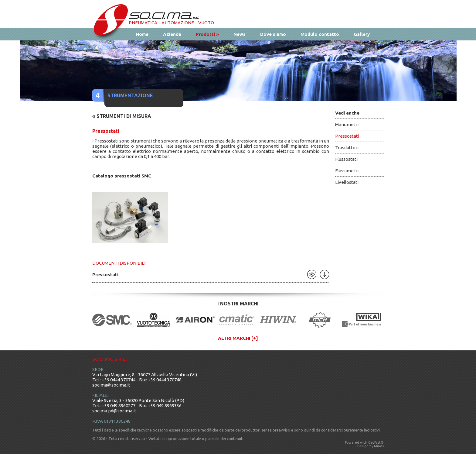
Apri (312, 274)
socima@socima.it (111, 385)
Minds (379, 446)
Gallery (362, 34)
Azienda (172, 34)
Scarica (325, 274)
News (240, 34)
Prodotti (207, 34)
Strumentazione (130, 95)
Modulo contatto (320, 34)
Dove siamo (273, 34)
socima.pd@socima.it (114, 411)
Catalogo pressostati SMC (122, 176)
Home (142, 34)
